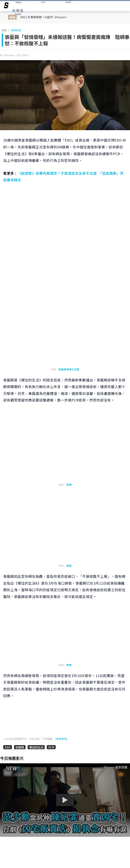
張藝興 (20, 747)
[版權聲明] (61, 739)
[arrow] (6, 6)
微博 (69, 485)
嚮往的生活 (36, 747)
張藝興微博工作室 (69, 369)
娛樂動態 (16, 30)
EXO (8, 747)
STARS (18, 12)
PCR (51, 747)
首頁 (4, 30)
